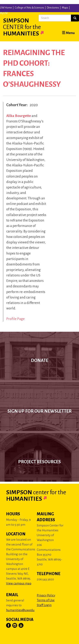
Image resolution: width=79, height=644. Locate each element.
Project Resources (39, 462)
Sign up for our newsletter (39, 411)
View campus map (19, 583)
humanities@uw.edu (20, 610)
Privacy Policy (46, 595)
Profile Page (15, 319)
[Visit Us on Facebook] (9, 626)
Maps (65, 8)
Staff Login (44, 605)
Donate (40, 361)
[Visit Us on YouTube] (21, 626)
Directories (53, 8)
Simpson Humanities (28, 27)
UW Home (6, 8)
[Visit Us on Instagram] (15, 626)
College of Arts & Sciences (29, 8)
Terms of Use (46, 600)
